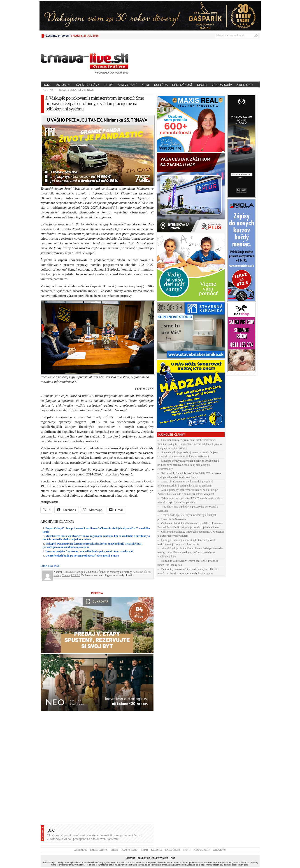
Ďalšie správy (88, 85)
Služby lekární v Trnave (77, 90)
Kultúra (161, 85)
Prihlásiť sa (47, 862)
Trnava (66, 575)
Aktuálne (64, 85)
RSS (173, 858)
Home (47, 85)
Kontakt (49, 90)
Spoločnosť (182, 85)
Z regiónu (244, 85)
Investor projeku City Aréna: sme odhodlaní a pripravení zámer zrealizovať (90, 551)
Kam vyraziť (127, 85)
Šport (202, 85)
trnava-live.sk (88, 862)
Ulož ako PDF (50, 566)
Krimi (146, 85)
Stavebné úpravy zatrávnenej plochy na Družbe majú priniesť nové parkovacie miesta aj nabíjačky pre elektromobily (188, 465)
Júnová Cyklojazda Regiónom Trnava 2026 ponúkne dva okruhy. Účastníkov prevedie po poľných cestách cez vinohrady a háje (191, 552)
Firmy (108, 85)
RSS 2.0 (76, 575)
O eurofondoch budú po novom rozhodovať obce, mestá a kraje (82, 556)
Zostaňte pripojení (58, 36)
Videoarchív (222, 85)
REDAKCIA (70, 572)
